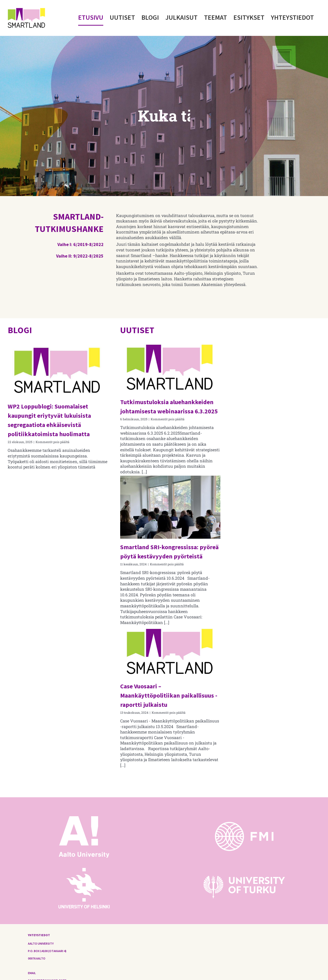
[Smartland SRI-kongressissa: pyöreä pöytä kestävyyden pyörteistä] (170, 507)
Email (32, 973)
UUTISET (137, 330)
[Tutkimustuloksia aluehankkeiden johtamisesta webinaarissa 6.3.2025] (170, 368)
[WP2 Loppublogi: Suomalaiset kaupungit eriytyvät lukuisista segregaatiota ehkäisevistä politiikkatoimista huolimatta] (58, 370)
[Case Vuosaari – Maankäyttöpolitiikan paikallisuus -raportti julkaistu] (170, 652)
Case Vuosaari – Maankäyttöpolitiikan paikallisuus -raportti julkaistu (169, 695)
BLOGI (20, 330)
